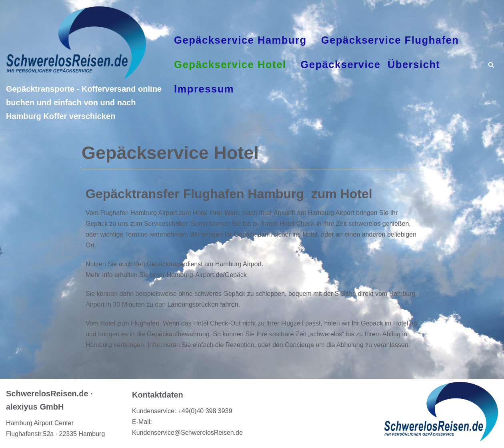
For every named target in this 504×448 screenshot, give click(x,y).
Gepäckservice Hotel (230, 64)
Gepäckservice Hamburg (240, 40)
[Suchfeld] (491, 65)
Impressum (204, 89)
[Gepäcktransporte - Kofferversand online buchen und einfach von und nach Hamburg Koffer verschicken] (84, 65)
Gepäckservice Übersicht (370, 64)
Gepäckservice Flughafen (390, 40)
